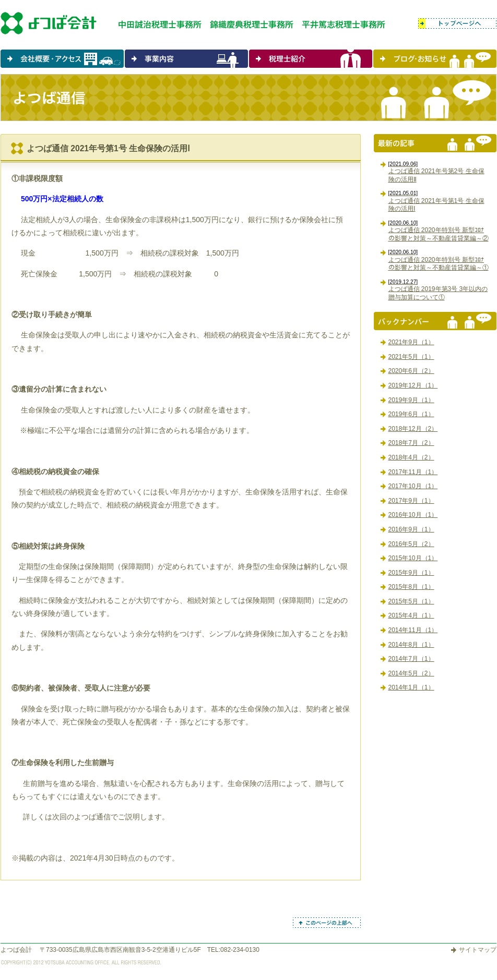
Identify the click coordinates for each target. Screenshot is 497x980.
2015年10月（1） (413, 558)
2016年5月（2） (411, 544)
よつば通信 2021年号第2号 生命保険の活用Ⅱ (436, 172)
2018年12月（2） (413, 429)
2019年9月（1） (411, 400)
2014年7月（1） (411, 659)
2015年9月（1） (411, 573)
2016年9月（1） (411, 529)
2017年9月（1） (411, 501)
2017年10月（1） (413, 486)
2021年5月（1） (411, 357)
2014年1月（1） (411, 687)
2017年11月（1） (413, 472)
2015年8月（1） (411, 587)
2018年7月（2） (411, 443)
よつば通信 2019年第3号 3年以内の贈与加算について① (438, 290)
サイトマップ (478, 950)
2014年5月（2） (411, 673)
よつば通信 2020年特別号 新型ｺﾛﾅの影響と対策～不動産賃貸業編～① (439, 260)
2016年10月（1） (413, 515)
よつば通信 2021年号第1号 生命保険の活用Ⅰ (436, 201)
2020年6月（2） (411, 371)
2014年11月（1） (413, 630)
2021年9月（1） (411, 342)
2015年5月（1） (411, 601)
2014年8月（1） (411, 645)
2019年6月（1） (411, 414)
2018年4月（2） (411, 457)
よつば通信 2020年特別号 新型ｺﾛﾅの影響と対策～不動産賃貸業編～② (439, 231)
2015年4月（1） (411, 615)
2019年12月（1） (413, 385)
